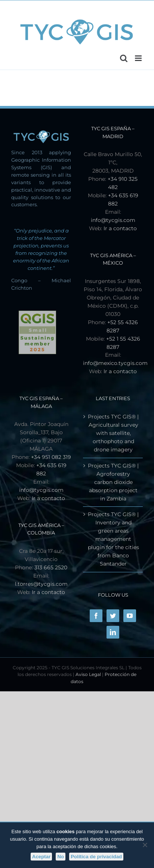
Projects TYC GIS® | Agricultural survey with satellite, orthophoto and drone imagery (113, 433)
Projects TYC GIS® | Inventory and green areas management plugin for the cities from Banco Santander (113, 539)
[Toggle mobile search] (124, 58)
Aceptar (41, 857)
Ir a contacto (120, 228)
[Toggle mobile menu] (139, 58)
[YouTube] (130, 616)
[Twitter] (113, 616)
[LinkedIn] (113, 632)
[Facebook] (96, 616)
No (61, 857)
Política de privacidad (96, 857)
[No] (145, 845)
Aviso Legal (88, 674)
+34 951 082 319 (51, 457)
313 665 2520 (51, 567)
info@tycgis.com (113, 220)
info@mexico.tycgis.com (115, 363)
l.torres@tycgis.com (41, 584)
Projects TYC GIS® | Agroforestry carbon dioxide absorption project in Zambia (113, 482)
